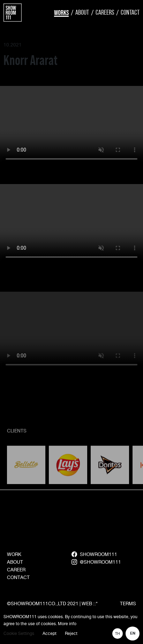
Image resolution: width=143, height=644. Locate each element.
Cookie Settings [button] (19, 634)
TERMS (128, 604)
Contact (130, 12)
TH (118, 634)
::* (95, 604)
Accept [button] (50, 634)
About (82, 12)
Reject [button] (71, 634)
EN (133, 633)
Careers (105, 12)
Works (61, 13)
